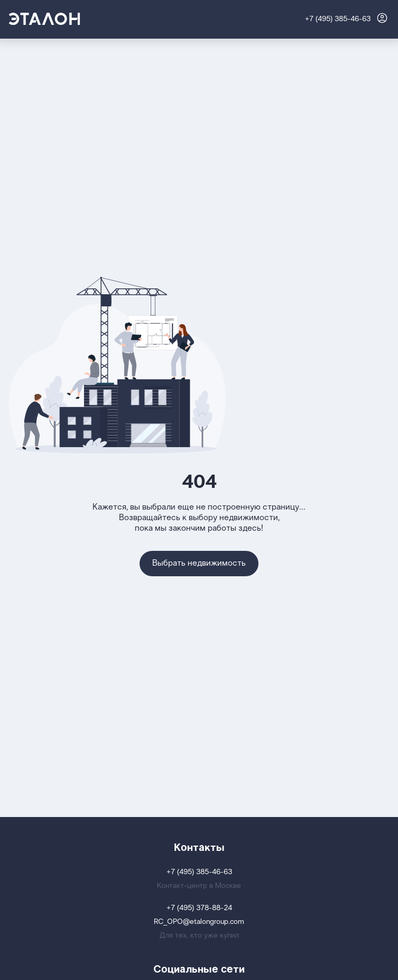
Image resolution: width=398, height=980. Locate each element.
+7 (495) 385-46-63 (338, 19)
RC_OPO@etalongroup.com (199, 922)
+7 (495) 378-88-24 (199, 908)
